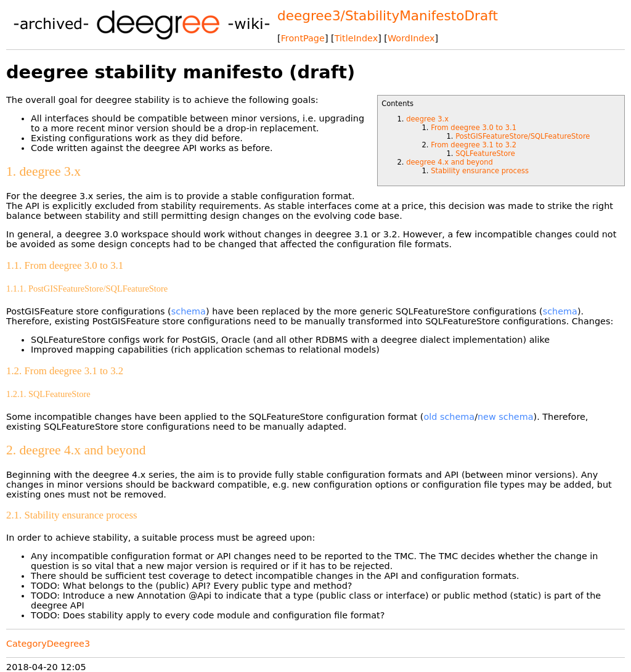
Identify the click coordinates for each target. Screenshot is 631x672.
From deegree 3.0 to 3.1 (474, 128)
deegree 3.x (427, 119)
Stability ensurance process (480, 171)
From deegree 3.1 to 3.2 (474, 145)
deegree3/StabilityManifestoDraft (388, 16)
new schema (506, 417)
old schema (449, 417)
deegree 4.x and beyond (450, 162)
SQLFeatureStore (485, 154)
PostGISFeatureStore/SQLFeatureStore (523, 136)
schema (189, 311)
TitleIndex (356, 38)
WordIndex (411, 38)
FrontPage (303, 38)
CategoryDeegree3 (48, 644)
